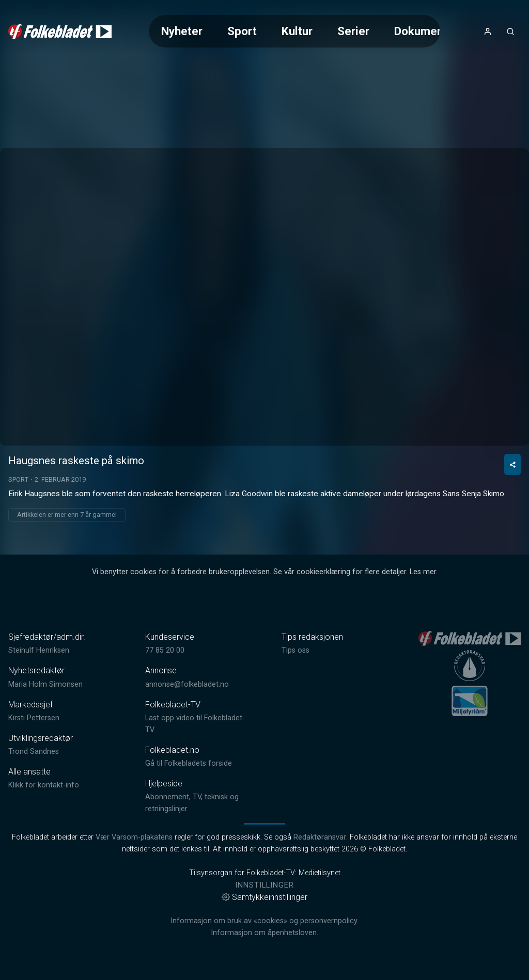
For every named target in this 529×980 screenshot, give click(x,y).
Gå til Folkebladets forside (189, 763)
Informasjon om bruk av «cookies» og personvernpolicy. (264, 921)
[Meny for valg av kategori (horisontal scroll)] (294, 31)
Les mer (423, 572)
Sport (242, 31)
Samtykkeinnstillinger (264, 897)
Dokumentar (426, 31)
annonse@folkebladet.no (187, 684)
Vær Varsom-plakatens (134, 837)
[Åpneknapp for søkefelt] (510, 31)
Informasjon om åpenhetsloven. (264, 933)
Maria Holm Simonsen (45, 684)
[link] (60, 31)
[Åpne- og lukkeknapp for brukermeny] (488, 31)
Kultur (297, 31)
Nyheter (182, 31)
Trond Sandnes (34, 752)
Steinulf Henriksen (39, 650)
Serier (353, 31)
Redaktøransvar (320, 837)
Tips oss (295, 650)
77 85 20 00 (165, 650)
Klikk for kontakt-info (44, 785)
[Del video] (512, 464)
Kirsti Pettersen (34, 718)
